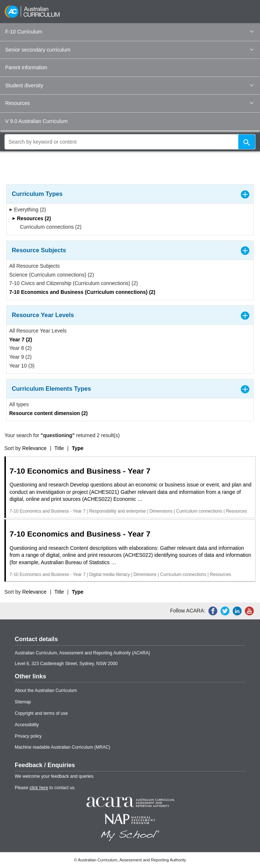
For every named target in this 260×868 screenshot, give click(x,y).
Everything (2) (28, 210)
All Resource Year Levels (38, 331)
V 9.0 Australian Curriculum (36, 121)
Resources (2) (31, 218)
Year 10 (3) (22, 366)
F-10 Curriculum (129, 32)
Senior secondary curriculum (129, 50)
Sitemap (23, 702)
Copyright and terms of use (41, 713)
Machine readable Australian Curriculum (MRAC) (62, 747)
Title (59, 448)
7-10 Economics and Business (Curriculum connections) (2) (82, 292)
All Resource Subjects (34, 266)
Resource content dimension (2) (48, 413)
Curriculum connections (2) (48, 227)
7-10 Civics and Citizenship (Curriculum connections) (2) (73, 283)
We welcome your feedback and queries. (55, 776)
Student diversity (129, 85)
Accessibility (27, 725)
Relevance (34, 448)
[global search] (130, 142)
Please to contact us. (45, 788)
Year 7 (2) (21, 340)
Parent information (26, 67)
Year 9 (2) (20, 357)
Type (78, 448)
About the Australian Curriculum (46, 690)
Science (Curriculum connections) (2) (52, 275)
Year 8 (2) (20, 348)
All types (19, 404)
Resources (129, 103)
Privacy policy (28, 736)
